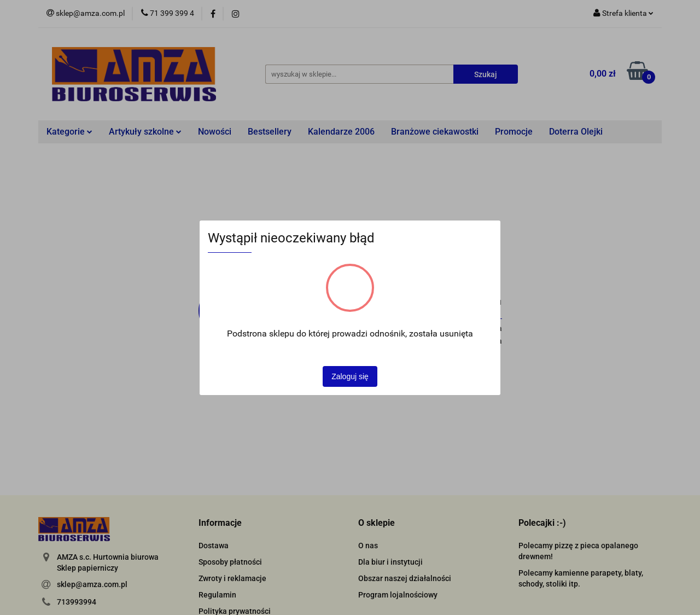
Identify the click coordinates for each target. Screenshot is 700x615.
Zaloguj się (350, 376)
